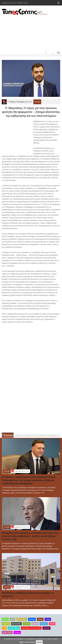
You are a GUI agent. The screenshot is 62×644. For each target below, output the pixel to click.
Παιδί (4, 628)
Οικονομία (32, 619)
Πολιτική (37, 102)
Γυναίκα (52, 624)
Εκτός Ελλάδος (16, 624)
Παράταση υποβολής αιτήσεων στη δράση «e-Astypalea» (28, 594)
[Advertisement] (31, 33)
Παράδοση (6, 624)
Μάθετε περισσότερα (27, 642)
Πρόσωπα (46, 628)
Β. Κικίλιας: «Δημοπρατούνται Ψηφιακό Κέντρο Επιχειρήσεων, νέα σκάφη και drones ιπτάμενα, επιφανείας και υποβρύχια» (28, 480)
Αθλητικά (35, 624)
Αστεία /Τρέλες (7, 632)
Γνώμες (48, 619)
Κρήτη (12, 619)
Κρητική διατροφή (14, 628)
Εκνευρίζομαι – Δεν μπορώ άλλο (31, 628)
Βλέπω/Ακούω (22, 619)
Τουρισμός (44, 624)
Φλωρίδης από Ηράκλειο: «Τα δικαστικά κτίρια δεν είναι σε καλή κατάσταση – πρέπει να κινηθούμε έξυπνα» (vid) (30, 536)
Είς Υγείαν (27, 624)
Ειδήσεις (5, 619)
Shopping (17, 632)
